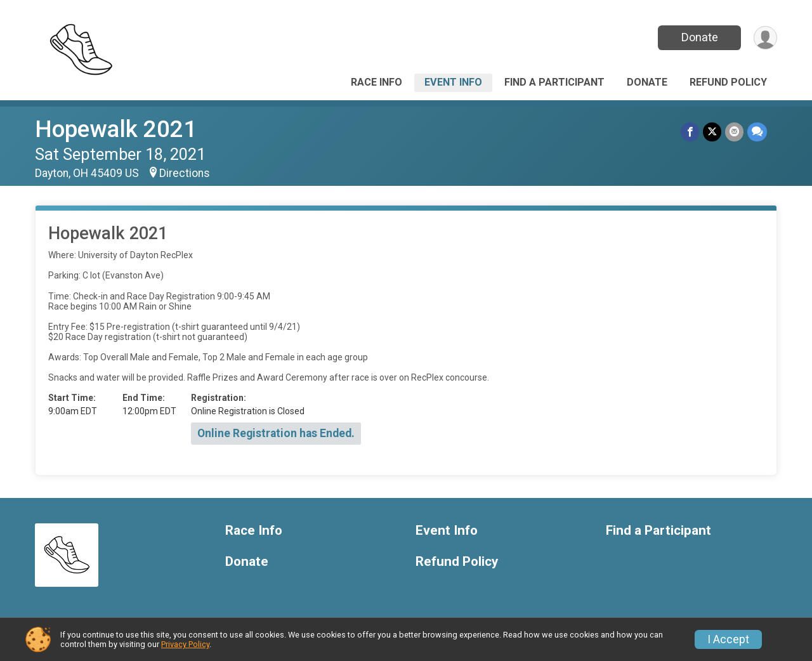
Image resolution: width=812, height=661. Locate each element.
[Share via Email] (734, 132)
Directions (185, 173)
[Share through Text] (757, 132)
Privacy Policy (185, 644)
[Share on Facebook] (690, 132)
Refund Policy (728, 82)
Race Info (377, 82)
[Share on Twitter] (712, 132)
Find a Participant (554, 82)
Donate (700, 37)
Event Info (453, 82)
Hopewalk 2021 (116, 129)
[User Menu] (765, 38)
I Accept (728, 639)
